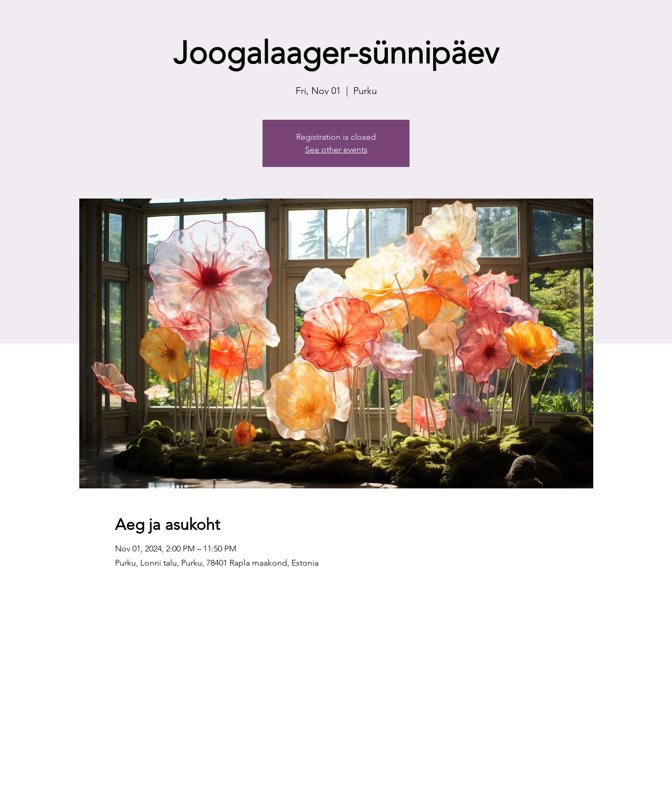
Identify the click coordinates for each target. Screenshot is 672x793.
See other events (336, 149)
